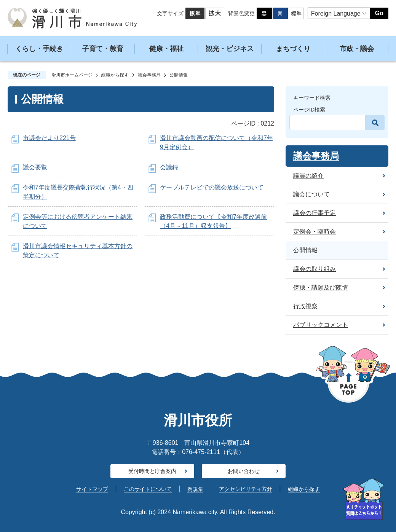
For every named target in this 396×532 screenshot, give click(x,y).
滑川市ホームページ (72, 75)
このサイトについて (148, 489)
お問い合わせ (244, 471)
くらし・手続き (39, 49)
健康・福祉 (166, 49)
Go (379, 13)
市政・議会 (357, 49)
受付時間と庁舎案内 (152, 471)
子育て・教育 (103, 49)
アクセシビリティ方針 (246, 489)
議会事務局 (149, 75)
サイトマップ (92, 489)
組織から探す (115, 75)
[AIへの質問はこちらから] (364, 499)
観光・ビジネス (230, 49)
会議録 (169, 167)
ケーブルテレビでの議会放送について (212, 187)
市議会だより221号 (49, 138)
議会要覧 (35, 167)
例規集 (195, 489)
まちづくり (293, 49)
